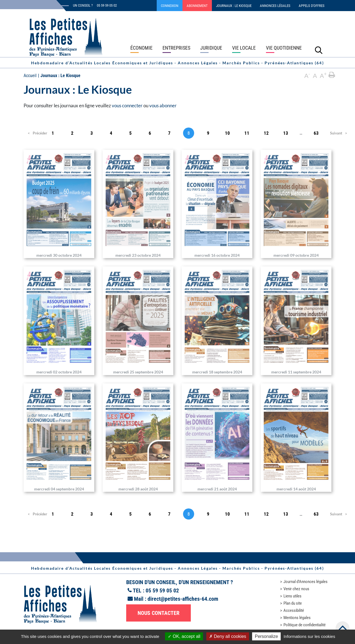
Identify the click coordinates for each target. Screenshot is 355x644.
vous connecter (127, 105)
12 (266, 133)
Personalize (267, 636)
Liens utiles (292, 596)
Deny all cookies (228, 636)
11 (247, 133)
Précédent (36, 133)
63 (316, 133)
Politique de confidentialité (305, 625)
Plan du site (293, 603)
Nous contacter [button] (159, 613)
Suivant (336, 133)
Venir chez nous (296, 589)
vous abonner (163, 105)
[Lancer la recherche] (319, 50)
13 (286, 133)
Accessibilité (294, 610)
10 (227, 133)
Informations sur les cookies (309, 636)
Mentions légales (297, 618)
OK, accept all (184, 636)
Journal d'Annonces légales (305, 582)
